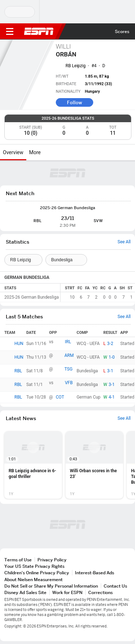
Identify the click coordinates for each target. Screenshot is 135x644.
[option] (33, 465)
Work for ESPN (67, 592)
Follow (75, 102)
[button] (33, 465)
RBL (18, 371)
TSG (68, 369)
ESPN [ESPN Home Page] (39, 31)
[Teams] (23, 260)
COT (60, 397)
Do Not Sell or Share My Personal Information (51, 586)
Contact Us (115, 586)
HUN (19, 344)
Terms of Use (18, 560)
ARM (69, 355)
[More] (46, 152)
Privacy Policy (52, 560)
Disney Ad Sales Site (25, 592)
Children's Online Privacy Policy (37, 573)
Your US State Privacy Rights (34, 566)
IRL (68, 342)
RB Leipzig (76, 66)
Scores (122, 31)
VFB (69, 383)
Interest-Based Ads (94, 573)
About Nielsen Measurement (33, 579)
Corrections (100, 592)
